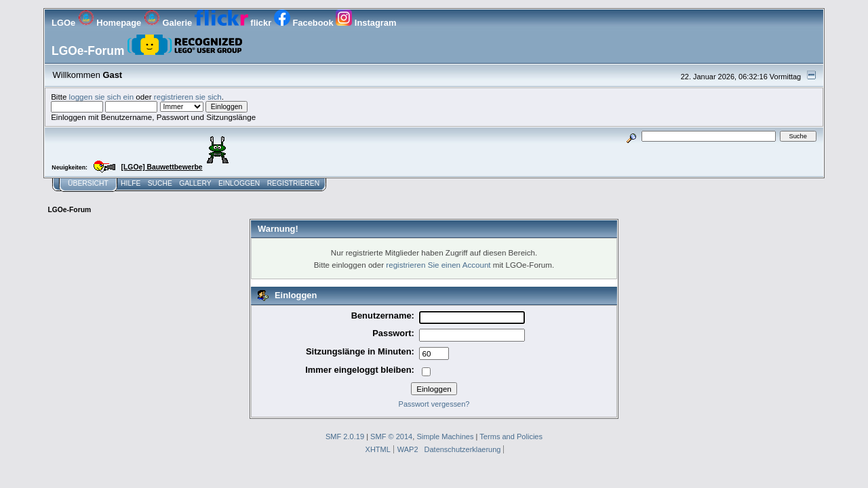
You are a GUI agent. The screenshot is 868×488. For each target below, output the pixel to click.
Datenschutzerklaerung (463, 449)
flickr (234, 23)
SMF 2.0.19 (345, 436)
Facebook (305, 23)
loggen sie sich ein (102, 97)
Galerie (169, 23)
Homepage (111, 23)
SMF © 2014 (391, 436)
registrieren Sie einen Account (438, 265)
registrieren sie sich (188, 97)
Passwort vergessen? (434, 404)
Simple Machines (445, 436)
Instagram (366, 23)
